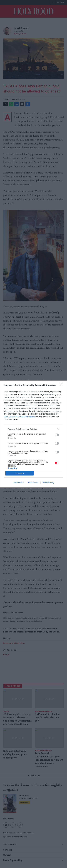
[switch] (57, 435)
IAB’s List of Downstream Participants (19, 417)
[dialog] (33, 434)
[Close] (62, 386)
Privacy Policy (48, 483)
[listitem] (33, 429)
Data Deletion (19, 483)
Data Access (33, 483)
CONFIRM (19, 473)
